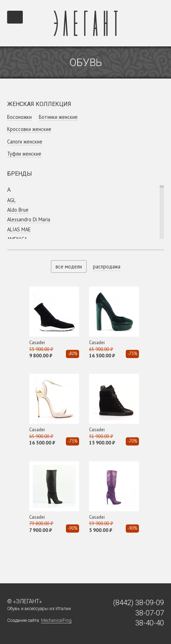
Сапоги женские (25, 142)
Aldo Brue (18, 210)
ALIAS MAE (19, 229)
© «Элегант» (24, 601)
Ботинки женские (58, 117)
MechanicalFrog (56, 620)
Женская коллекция (39, 104)
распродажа (107, 266)
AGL (11, 200)
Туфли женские (24, 154)
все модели (69, 266)
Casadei (37, 343)
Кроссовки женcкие (29, 129)
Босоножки (19, 117)
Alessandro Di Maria (29, 219)
